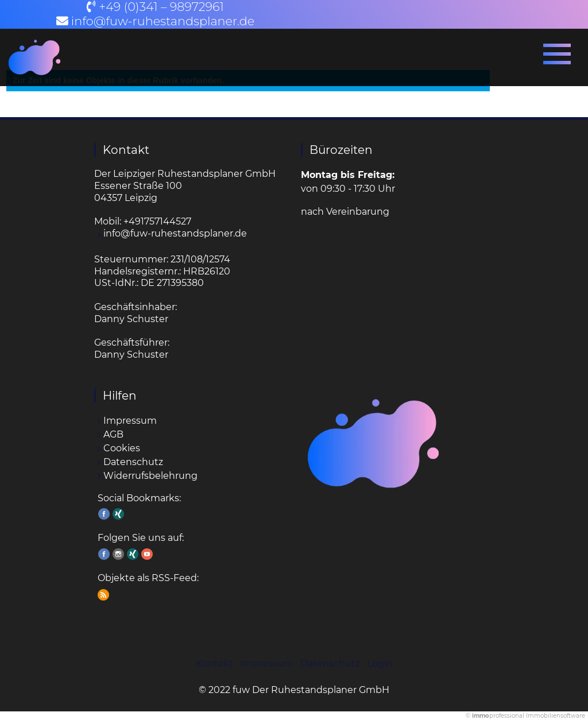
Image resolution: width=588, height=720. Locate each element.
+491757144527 (157, 221)
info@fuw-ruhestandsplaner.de (163, 21)
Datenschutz (133, 462)
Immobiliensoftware (556, 716)
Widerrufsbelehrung (150, 476)
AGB (113, 434)
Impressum (130, 421)
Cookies (122, 448)
